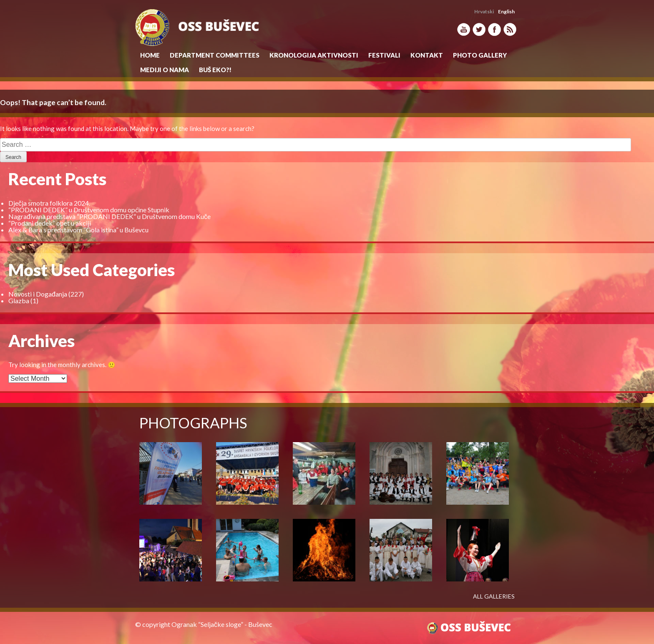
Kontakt (427, 55)
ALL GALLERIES (494, 596)
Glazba (19, 301)
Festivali (384, 55)
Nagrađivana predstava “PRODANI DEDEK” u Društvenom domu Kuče (109, 216)
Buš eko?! (215, 70)
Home (150, 55)
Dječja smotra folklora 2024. (49, 203)
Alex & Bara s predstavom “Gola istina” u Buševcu (78, 230)
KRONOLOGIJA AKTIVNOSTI (314, 55)
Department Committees (215, 55)
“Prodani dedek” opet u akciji (50, 223)
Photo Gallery (480, 55)
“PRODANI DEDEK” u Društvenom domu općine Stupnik (89, 210)
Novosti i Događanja (38, 294)
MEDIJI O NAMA (165, 70)
